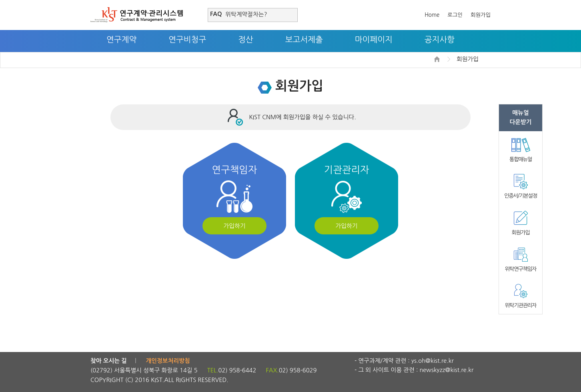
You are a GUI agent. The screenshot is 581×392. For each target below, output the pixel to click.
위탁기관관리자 (521, 305)
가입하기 (234, 226)
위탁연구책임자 (521, 269)
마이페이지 (374, 40)
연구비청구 (187, 40)
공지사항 (440, 40)
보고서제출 (304, 40)
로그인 (455, 15)
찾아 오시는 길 (109, 361)
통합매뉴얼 (521, 159)
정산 (246, 40)
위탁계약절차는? (246, 14)
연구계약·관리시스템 (137, 15)
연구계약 (121, 40)
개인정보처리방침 (168, 361)
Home (432, 15)
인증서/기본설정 (521, 196)
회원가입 (481, 15)
